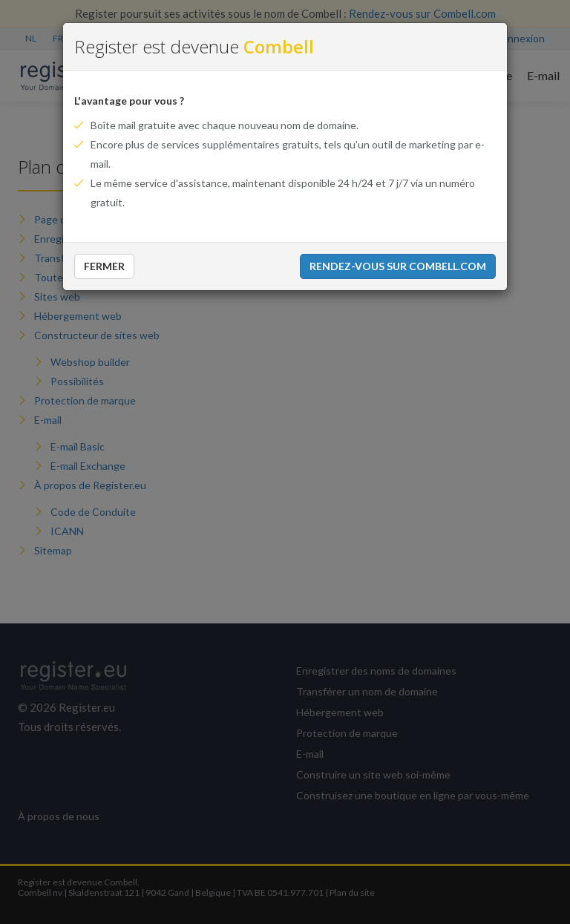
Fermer (104, 266)
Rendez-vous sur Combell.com (398, 266)
